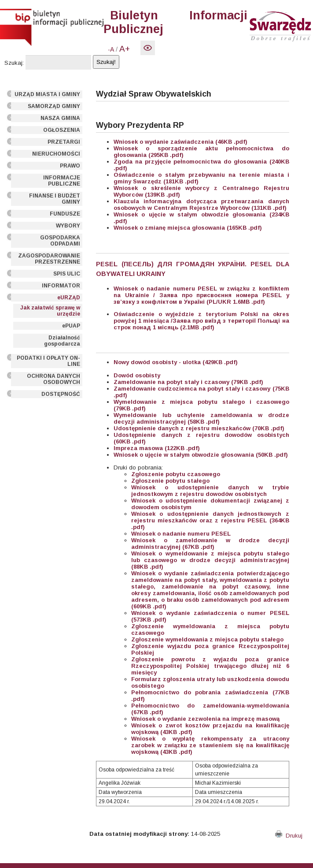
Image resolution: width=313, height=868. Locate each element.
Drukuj (289, 836)
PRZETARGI (64, 142)
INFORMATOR (61, 286)
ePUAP (71, 326)
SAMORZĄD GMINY (54, 106)
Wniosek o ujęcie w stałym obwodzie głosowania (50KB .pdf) (201, 455)
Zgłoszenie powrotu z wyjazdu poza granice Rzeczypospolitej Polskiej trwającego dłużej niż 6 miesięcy (210, 666)
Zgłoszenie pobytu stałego (170, 481)
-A (111, 49)
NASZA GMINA (60, 118)
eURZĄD (69, 298)
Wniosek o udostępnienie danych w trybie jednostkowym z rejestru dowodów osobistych (210, 491)
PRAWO (70, 166)
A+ (125, 49)
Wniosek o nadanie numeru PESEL (181, 534)
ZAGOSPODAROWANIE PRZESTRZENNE (49, 259)
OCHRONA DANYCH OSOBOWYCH (53, 379)
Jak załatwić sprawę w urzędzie (50, 311)
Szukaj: (14, 63)
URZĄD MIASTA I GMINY (47, 94)
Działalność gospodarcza (62, 341)
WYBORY (68, 226)
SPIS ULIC (67, 274)
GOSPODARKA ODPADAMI (60, 241)
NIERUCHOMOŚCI (56, 154)
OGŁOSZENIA (62, 130)
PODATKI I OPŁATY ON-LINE (48, 361)
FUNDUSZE (65, 214)
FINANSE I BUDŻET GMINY (55, 199)
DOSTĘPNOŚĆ (61, 394)
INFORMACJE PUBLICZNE (62, 181)
